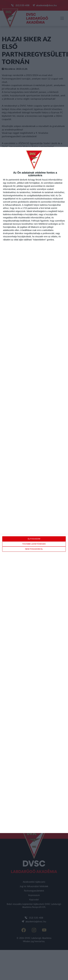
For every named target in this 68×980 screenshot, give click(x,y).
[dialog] (34, 490)
